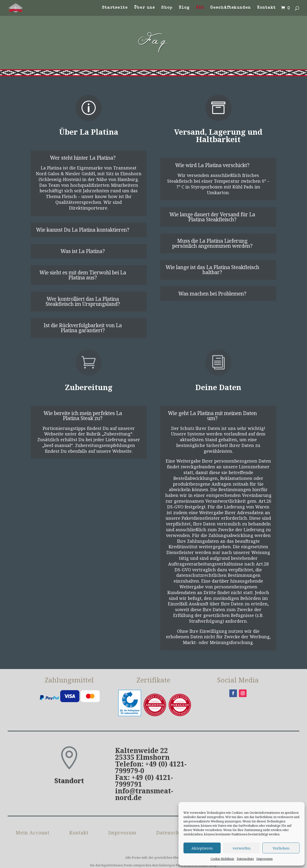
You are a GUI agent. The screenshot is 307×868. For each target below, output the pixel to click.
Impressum (265, 859)
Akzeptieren (202, 848)
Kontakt (266, 8)
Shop (167, 8)
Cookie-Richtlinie (222, 859)
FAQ (200, 8)
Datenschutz (245, 859)
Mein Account (32, 833)
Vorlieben (281, 848)
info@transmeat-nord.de (144, 794)
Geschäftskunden (231, 8)
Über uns (145, 8)
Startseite (115, 8)
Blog (184, 8)
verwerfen (242, 848)
